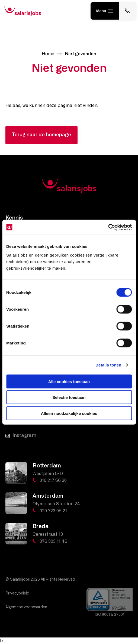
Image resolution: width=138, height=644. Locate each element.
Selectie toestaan (69, 397)
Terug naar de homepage (41, 135)
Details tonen (108, 365)
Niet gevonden (81, 54)
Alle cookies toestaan (69, 381)
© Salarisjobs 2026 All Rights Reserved (40, 580)
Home (48, 54)
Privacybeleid (17, 593)
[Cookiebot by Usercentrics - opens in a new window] (108, 227)
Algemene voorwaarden (26, 607)
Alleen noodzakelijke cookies (69, 413)
